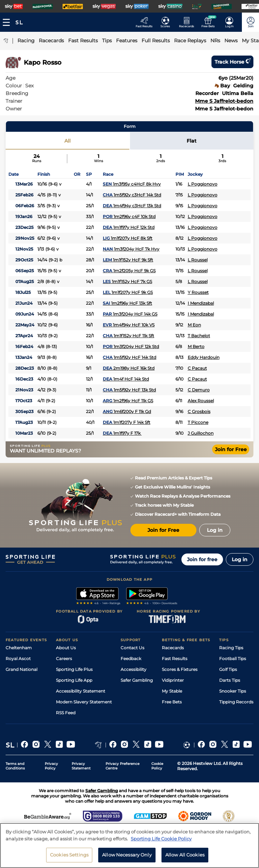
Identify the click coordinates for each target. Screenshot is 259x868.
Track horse (232, 62)
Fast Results (175, 659)
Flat (192, 141)
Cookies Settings (69, 858)
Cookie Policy (157, 766)
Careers (64, 659)
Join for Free (231, 449)
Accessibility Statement (81, 691)
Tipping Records (236, 702)
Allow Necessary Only (127, 858)
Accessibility (134, 669)
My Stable (172, 691)
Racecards (173, 648)
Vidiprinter (173, 680)
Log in (240, 559)
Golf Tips (228, 669)
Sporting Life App (74, 680)
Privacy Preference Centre (123, 766)
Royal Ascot (18, 659)
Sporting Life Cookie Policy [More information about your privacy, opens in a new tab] (161, 841)
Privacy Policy (51, 766)
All (67, 141)
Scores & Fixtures (180, 669)
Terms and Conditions (15, 766)
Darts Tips (230, 680)
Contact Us (132, 648)
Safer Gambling (137, 680)
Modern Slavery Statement (84, 702)
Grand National (21, 669)
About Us (66, 648)
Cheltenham (19, 648)
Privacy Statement (81, 766)
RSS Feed (66, 713)
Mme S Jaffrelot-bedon (224, 101)
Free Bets (172, 702)
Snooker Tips (233, 691)
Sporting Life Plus (74, 669)
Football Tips (233, 659)
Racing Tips (231, 648)
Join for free (202, 559)
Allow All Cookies (185, 858)
